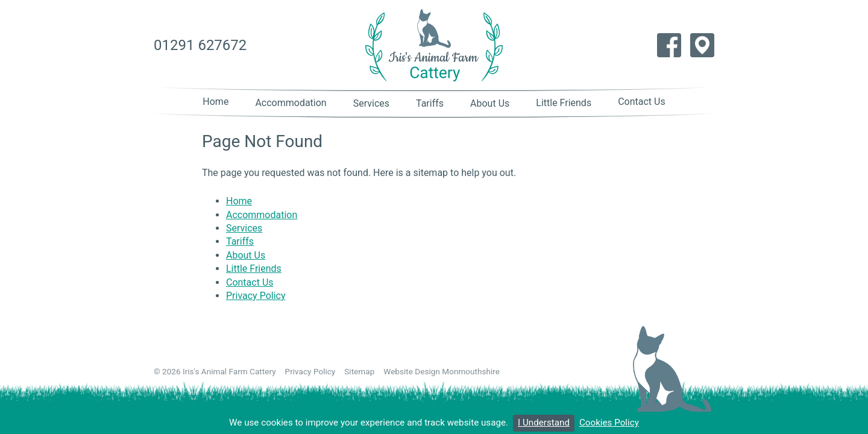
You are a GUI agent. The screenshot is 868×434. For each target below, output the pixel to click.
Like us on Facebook (669, 45)
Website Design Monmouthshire (442, 371)
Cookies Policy (609, 423)
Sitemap (359, 371)
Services (371, 103)
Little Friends (564, 103)
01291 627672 (200, 45)
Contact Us (642, 102)
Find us (702, 45)
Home (215, 102)
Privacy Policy (256, 296)
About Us (490, 103)
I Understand (544, 423)
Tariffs (430, 103)
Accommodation (291, 103)
